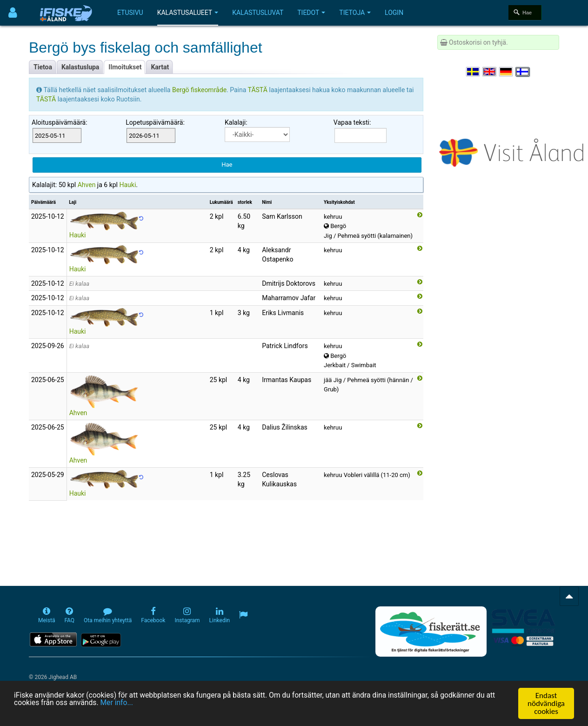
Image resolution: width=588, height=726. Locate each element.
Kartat (160, 67)
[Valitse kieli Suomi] (523, 72)
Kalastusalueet (188, 13)
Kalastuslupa (80, 67)
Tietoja (355, 13)
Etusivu (130, 13)
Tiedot (311, 13)
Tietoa (43, 67)
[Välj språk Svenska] (474, 72)
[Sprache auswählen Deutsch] (507, 72)
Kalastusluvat (258, 13)
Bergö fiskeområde (199, 90)
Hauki (127, 185)
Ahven (87, 185)
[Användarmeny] (13, 13)
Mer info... (187, 706)
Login (394, 13)
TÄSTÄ (259, 90)
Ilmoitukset (125, 67)
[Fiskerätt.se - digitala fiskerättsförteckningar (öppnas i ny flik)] (431, 632)
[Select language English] (490, 72)
